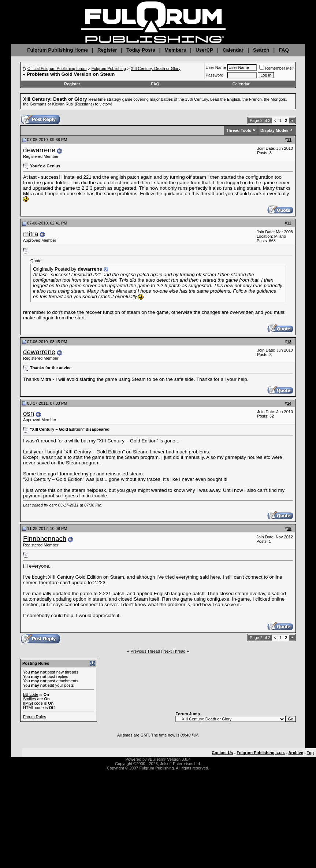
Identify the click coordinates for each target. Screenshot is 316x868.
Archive (296, 753)
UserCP (204, 50)
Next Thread (174, 651)
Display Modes (274, 130)
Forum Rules (35, 717)
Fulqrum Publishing (109, 68)
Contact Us (222, 753)
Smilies (29, 699)
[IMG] (28, 703)
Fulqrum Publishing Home (57, 50)
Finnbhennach (45, 539)
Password (215, 75)
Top (310, 753)
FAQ (284, 50)
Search (261, 50)
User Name (216, 67)
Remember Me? (277, 68)
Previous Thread (146, 651)
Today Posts (141, 50)
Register (107, 50)
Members (176, 50)
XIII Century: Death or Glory (156, 68)
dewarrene (39, 150)
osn (29, 413)
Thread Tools (239, 130)
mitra (31, 234)
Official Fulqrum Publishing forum (57, 68)
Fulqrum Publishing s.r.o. (261, 753)
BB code (31, 694)
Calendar (233, 50)
